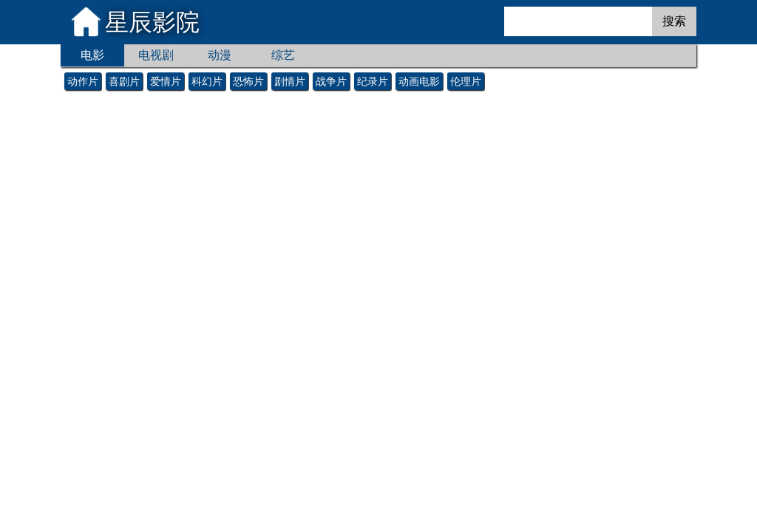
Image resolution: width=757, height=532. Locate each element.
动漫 (220, 55)
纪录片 (373, 81)
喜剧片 (124, 81)
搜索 (674, 21)
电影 (92, 55)
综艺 (283, 55)
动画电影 (419, 81)
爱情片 (166, 81)
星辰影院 (152, 22)
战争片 (331, 81)
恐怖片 (248, 81)
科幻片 (207, 81)
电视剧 (156, 55)
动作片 (83, 81)
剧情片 (290, 81)
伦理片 (466, 81)
